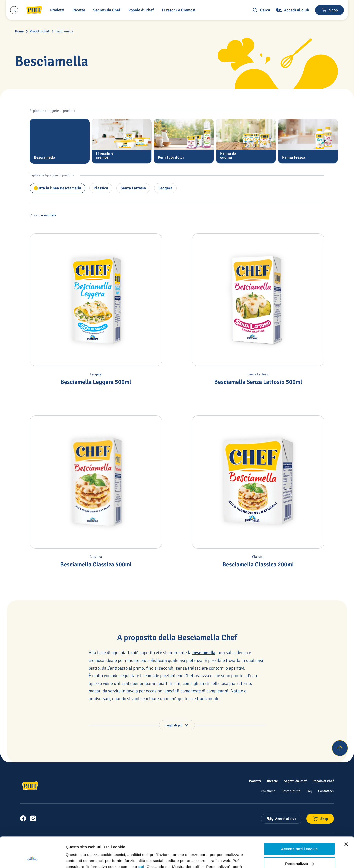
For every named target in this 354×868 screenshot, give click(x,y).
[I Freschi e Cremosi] (180, 10)
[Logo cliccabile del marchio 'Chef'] (34, 10)
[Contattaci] (326, 791)
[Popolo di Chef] (142, 10)
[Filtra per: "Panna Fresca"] (308, 141)
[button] (58, 10)
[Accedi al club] (293, 10)
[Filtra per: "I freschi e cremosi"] (122, 141)
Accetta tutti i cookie (300, 821)
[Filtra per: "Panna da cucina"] (246, 141)
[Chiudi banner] (346, 816)
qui (141, 838)
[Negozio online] (330, 10)
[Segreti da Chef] (295, 781)
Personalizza (300, 835)
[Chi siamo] (268, 791)
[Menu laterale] (14, 10)
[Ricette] (272, 781)
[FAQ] (309, 791)
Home (19, 31)
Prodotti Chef (39, 31)
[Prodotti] (255, 781)
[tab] (60, 141)
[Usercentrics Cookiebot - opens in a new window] (32, 858)
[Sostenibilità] (291, 791)
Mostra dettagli (79, 858)
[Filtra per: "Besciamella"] (60, 141)
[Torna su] (340, 748)
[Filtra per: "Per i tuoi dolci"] (184, 141)
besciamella (204, 653)
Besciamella (64, 31)
